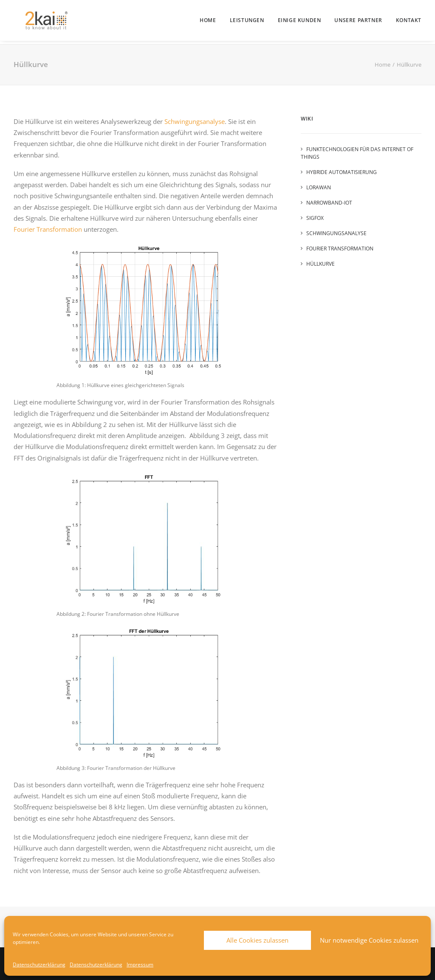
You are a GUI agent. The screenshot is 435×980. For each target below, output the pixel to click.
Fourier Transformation (48, 229)
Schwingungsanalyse (195, 121)
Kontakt (409, 22)
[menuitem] (211, 22)
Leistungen (247, 22)
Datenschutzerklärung (39, 965)
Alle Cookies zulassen (257, 940)
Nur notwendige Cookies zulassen (369, 940)
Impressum (140, 965)
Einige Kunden (299, 22)
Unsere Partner (358, 22)
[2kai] (38, 22)
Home (208, 22)
